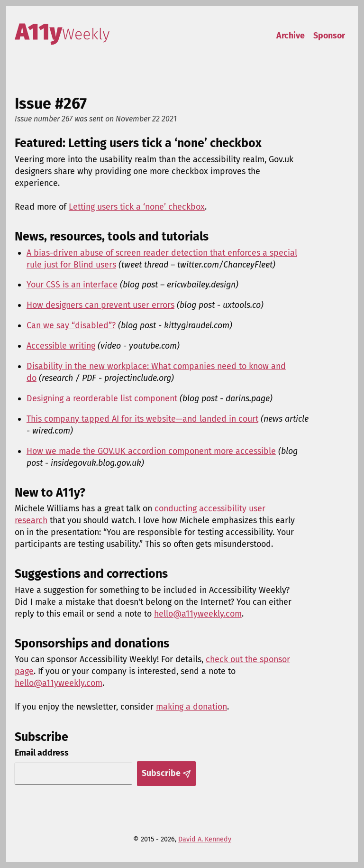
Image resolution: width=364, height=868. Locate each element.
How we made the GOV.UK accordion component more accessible (151, 451)
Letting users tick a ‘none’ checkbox (137, 207)
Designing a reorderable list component (102, 398)
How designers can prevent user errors (100, 305)
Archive (291, 36)
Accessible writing (61, 346)
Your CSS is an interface (72, 285)
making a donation (191, 707)
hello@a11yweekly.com (198, 614)
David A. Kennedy (205, 839)
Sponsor (329, 36)
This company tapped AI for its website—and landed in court (142, 419)
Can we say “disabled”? (71, 325)
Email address (42, 753)
